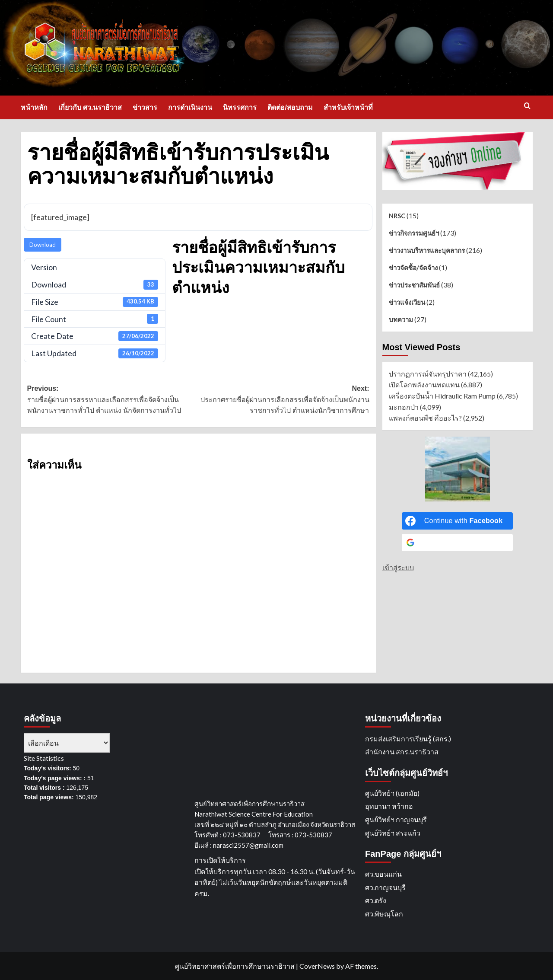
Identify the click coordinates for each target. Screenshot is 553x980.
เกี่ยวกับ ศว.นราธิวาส (90, 107)
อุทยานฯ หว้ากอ (389, 806)
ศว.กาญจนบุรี (385, 887)
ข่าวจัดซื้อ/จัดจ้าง (413, 268)
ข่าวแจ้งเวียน (407, 302)
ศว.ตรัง (376, 900)
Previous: (113, 401)
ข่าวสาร (145, 107)
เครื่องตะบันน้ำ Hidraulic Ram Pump (442, 396)
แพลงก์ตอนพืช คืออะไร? (425, 418)
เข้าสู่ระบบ (398, 567)
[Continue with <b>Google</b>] (458, 543)
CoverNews (317, 966)
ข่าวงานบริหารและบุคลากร (427, 250)
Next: (284, 401)
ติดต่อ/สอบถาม (290, 107)
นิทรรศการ (240, 107)
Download (43, 245)
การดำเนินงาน (190, 107)
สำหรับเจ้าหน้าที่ (348, 107)
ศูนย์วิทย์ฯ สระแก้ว (393, 833)
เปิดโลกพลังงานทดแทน (424, 385)
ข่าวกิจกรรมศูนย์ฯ (414, 233)
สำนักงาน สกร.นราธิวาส (402, 752)
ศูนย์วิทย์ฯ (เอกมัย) (392, 793)
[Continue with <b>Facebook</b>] (458, 521)
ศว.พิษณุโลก (384, 914)
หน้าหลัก (34, 107)
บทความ (401, 319)
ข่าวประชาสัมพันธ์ (414, 285)
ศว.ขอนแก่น (383, 874)
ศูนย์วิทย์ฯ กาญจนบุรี (396, 819)
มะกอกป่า (404, 407)
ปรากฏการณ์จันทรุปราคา (428, 374)
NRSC (397, 216)
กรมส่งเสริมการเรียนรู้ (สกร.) (408, 739)
